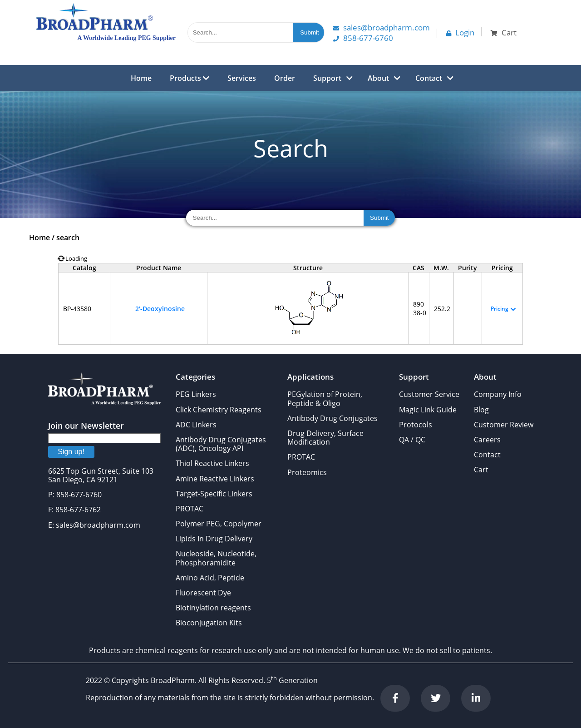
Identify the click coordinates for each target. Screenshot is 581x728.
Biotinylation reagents (213, 608)
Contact (429, 78)
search (68, 238)
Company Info (498, 394)
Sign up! (71, 452)
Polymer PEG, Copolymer (219, 524)
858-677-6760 (363, 38)
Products (190, 78)
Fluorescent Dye (203, 593)
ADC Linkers (196, 425)
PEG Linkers (196, 394)
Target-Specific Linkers (214, 494)
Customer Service (429, 394)
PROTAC (190, 509)
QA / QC (412, 440)
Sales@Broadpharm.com (382, 27)
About (378, 78)
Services (242, 78)
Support (327, 78)
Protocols (416, 425)
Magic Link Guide (428, 410)
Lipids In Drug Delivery (214, 539)
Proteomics (307, 472)
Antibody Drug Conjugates (332, 418)
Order (285, 78)
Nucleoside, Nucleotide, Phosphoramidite (216, 558)
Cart (481, 470)
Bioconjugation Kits (209, 623)
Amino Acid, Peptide (210, 578)
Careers (487, 440)
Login (460, 32)
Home (141, 78)
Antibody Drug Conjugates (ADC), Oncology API (221, 444)
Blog (481, 410)
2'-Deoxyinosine (160, 309)
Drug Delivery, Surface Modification (325, 438)
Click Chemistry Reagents (219, 410)
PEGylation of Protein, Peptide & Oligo (325, 399)
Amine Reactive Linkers (215, 479)
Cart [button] (504, 32)
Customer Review (504, 425)
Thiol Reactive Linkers (212, 463)
